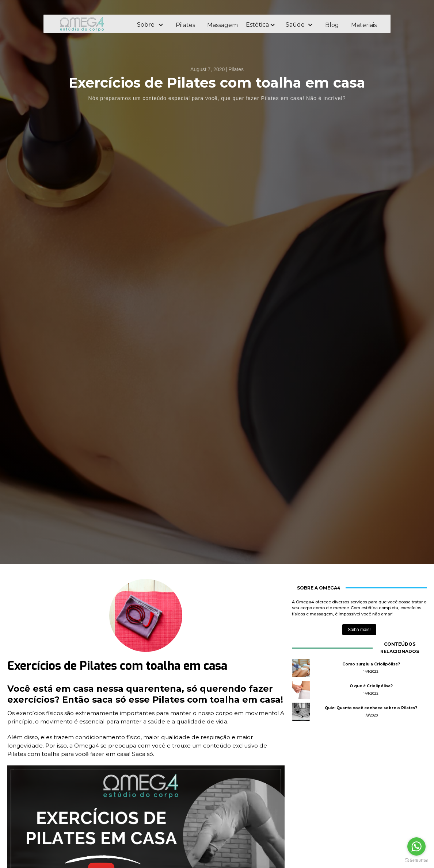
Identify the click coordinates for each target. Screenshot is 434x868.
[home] (92, 24)
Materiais (364, 25)
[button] (150, 25)
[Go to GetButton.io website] (416, 861)
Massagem (222, 25)
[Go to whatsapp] (416, 846)
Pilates (185, 25)
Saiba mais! (359, 630)
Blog (332, 25)
